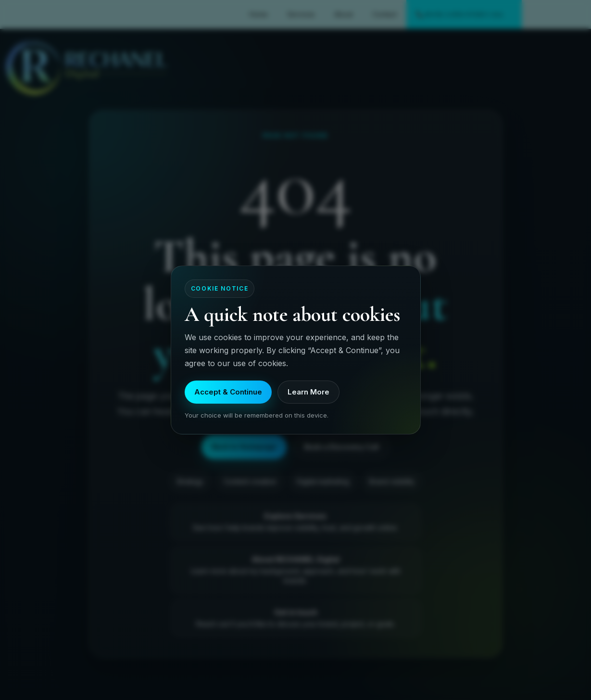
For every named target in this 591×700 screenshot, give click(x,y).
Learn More (308, 392)
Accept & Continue (228, 392)
